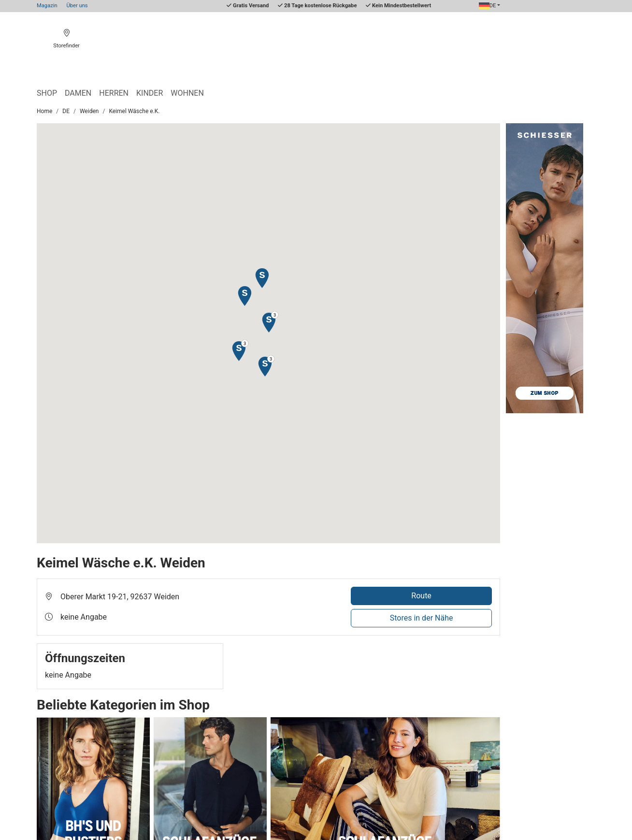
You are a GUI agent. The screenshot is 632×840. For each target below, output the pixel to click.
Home (44, 111)
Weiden (89, 111)
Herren (114, 93)
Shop (47, 93)
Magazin (47, 6)
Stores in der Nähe (422, 618)
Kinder (150, 93)
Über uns (77, 6)
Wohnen (187, 93)
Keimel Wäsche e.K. (134, 111)
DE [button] (487, 6)
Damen (78, 93)
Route (421, 596)
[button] (244, 296)
